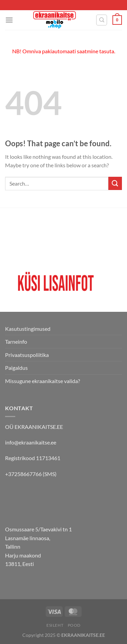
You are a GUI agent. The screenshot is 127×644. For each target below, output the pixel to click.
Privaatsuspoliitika (27, 355)
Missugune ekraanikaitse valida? (43, 381)
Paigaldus (16, 368)
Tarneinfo (16, 342)
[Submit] (115, 183)
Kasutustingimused (28, 329)
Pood (74, 625)
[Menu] (9, 20)
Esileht (55, 625)
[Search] (102, 20)
